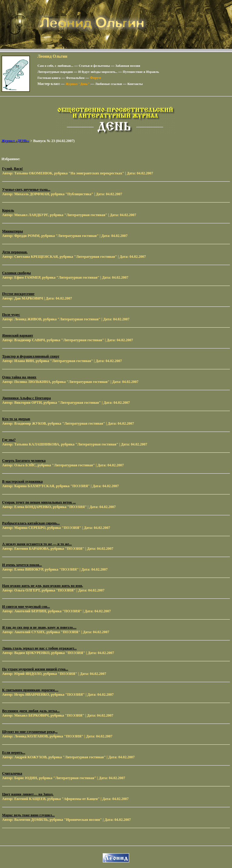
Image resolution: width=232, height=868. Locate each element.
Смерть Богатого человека (24, 461)
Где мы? (9, 440)
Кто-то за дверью (16, 419)
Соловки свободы (16, 273)
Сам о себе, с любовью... (55, 66)
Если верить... (14, 753)
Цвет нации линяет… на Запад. (28, 794)
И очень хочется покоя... (22, 565)
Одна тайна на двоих (19, 377)
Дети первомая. (15, 252)
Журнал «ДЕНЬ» (15, 141)
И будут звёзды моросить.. (98, 72)
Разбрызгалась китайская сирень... (31, 523)
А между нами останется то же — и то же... (37, 544)
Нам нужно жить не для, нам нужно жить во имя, (43, 586)
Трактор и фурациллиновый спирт (31, 356)
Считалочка (12, 773)
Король (8, 210)
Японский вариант (18, 335)
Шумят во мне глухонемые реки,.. (30, 732)
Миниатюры (13, 231)
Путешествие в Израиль (141, 72)
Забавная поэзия (128, 66)
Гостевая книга (49, 78)
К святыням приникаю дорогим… (30, 690)
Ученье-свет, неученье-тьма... (26, 189)
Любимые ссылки (108, 84)
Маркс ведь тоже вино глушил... (28, 815)
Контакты (135, 84)
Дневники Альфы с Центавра (26, 398)
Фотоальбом (75, 78)
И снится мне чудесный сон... (26, 607)
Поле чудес (11, 315)
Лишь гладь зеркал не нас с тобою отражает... (39, 648)
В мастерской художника (22, 481)
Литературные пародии (55, 72)
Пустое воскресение (18, 294)
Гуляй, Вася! (13, 169)
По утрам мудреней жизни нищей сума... (35, 669)
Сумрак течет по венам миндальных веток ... (39, 502)
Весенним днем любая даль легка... (31, 711)
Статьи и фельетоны (94, 66)
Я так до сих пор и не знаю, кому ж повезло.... (39, 627)
